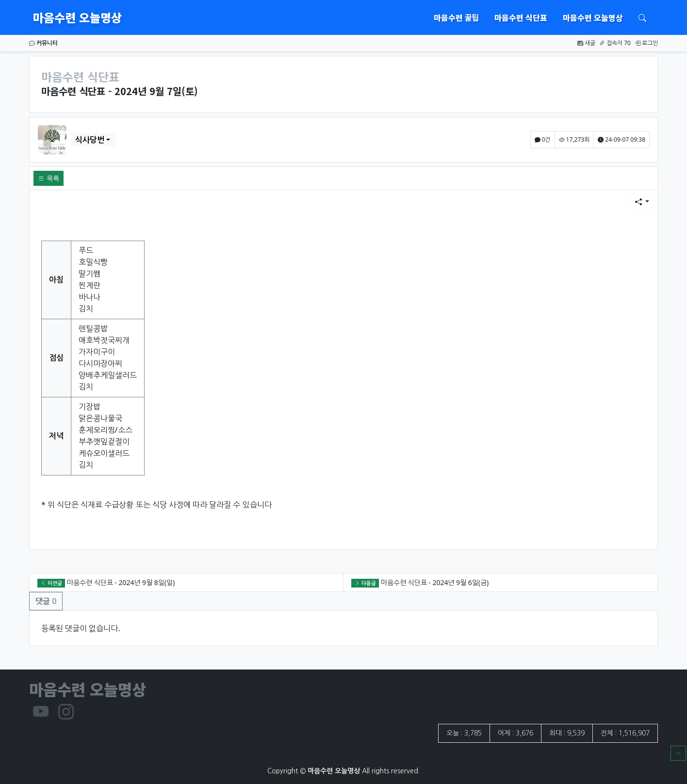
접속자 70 (615, 43)
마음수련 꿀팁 (456, 17)
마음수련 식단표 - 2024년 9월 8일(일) (121, 582)
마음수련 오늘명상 (77, 17)
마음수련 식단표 (521, 17)
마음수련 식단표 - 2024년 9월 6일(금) (435, 582)
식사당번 (90, 140)
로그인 (646, 43)
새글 (586, 43)
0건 (543, 139)
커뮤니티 (43, 43)
